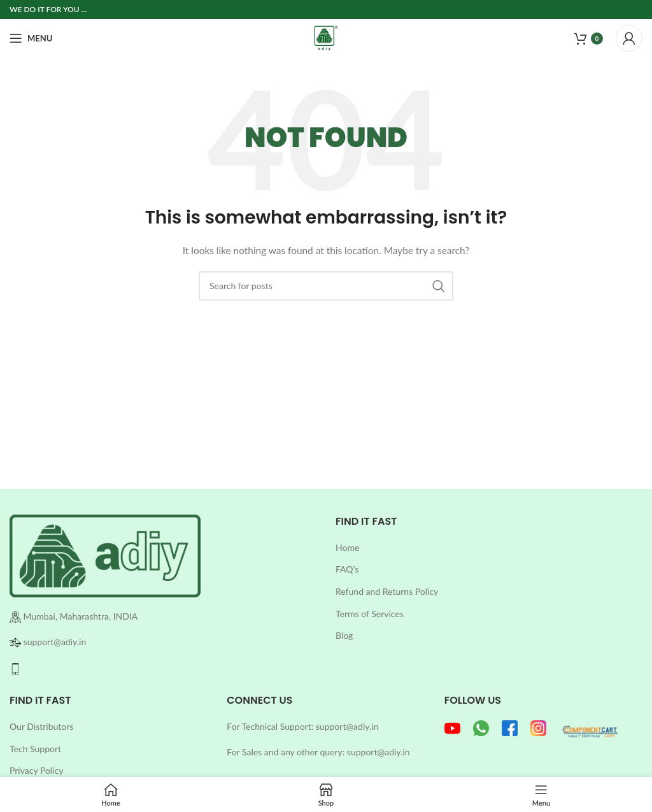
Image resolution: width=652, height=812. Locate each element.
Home (347, 547)
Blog (344, 635)
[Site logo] (326, 37)
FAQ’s (347, 569)
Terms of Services (370, 614)
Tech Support (35, 749)
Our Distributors (41, 726)
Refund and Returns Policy (387, 591)
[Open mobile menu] (31, 38)
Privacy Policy (36, 770)
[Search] (326, 286)
